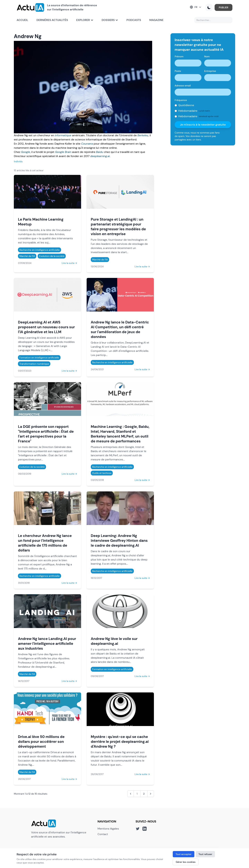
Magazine (156, 20)
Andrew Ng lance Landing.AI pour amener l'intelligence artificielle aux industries (47, 644)
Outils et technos (102, 473)
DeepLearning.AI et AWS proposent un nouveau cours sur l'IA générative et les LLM (46, 327)
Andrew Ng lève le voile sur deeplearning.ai (114, 641)
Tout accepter (183, 854)
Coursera (87, 144)
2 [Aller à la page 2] (144, 794)
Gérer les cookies (186, 862)
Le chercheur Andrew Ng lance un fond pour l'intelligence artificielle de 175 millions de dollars (45, 543)
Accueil (22, 20)
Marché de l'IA (27, 256)
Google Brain (63, 152)
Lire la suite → (69, 263)
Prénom (179, 56)
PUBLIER (223, 7)
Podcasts (134, 20)
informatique (63, 135)
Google (26, 152)
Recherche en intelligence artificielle (40, 250)
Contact (103, 834)
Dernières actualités (52, 20)
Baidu (100, 152)
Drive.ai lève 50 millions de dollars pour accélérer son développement (41, 742)
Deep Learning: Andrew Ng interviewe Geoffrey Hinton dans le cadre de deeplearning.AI (119, 540)
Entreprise (210, 71)
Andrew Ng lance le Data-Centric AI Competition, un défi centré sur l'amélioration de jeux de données (120, 329)
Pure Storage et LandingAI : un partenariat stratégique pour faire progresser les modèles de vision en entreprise (118, 227)
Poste (178, 71)
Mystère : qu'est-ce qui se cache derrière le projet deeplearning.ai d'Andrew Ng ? (120, 742)
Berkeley (143, 135)
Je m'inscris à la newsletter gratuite (203, 125)
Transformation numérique (34, 364)
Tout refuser (205, 854)
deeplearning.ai (100, 156)
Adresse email (183, 86)
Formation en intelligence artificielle (39, 358)
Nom (207, 56)
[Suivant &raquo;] (151, 794)
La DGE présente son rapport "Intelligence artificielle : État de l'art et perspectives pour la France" (46, 434)
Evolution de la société (52, 256)
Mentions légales (108, 829)
